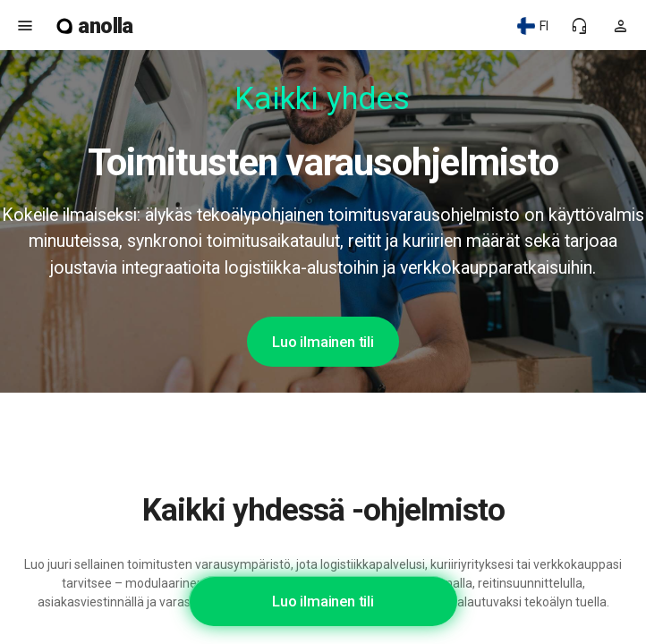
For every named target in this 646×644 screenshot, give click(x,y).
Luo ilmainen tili (323, 342)
